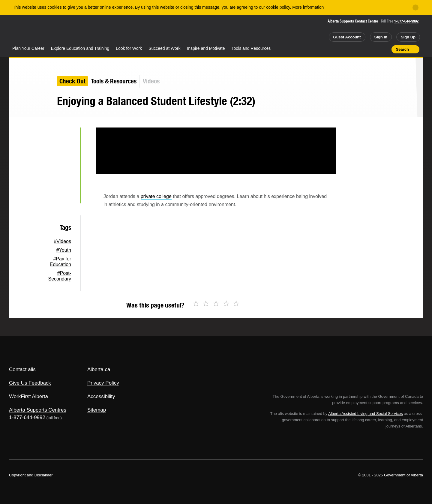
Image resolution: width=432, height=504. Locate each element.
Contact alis (22, 369)
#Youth (64, 250)
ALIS (73, 30)
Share (353, 49)
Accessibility (101, 396)
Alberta (33, 30)
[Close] (415, 7)
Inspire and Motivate (206, 48)
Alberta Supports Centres (38, 410)
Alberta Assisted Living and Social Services (366, 414)
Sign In (381, 37)
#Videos (62, 241)
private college (156, 196)
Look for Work (129, 48)
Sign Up (408, 37)
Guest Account (347, 37)
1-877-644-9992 (406, 21)
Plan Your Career (28, 48)
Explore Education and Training (80, 48)
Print (385, 49)
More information (308, 7)
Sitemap (97, 410)
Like (374, 49)
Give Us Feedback (30, 383)
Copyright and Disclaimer (31, 475)
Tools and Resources (251, 48)
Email (66, 195)
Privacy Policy (103, 383)
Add (364, 49)
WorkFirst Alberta (28, 396)
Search (402, 49)
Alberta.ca (99, 369)
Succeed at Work (164, 48)
